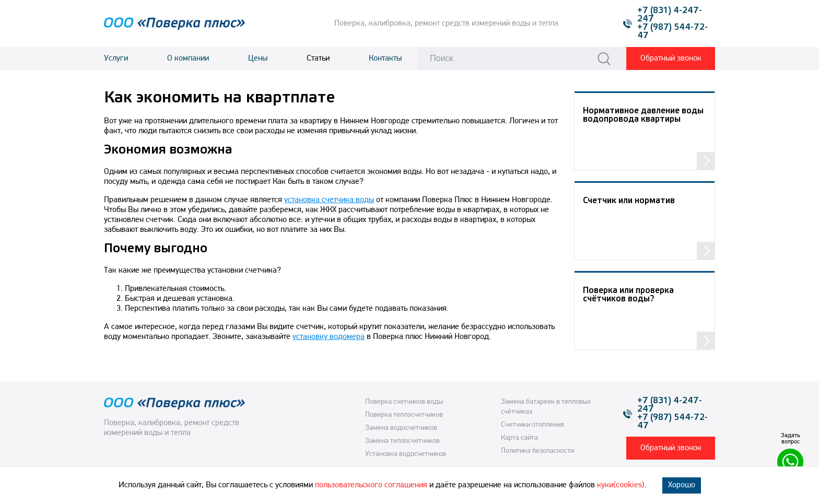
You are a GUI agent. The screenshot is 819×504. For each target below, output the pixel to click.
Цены (258, 58)
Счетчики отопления (533, 425)
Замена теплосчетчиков (402, 441)
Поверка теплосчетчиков (404, 415)
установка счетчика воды (329, 200)
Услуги (116, 58)
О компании (188, 58)
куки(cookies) (621, 485)
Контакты (385, 58)
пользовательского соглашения (371, 485)
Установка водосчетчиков (406, 454)
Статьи (318, 58)
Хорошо (682, 485)
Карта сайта (519, 438)
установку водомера (329, 337)
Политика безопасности (537, 451)
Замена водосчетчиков (401, 428)
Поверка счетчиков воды (404, 402)
